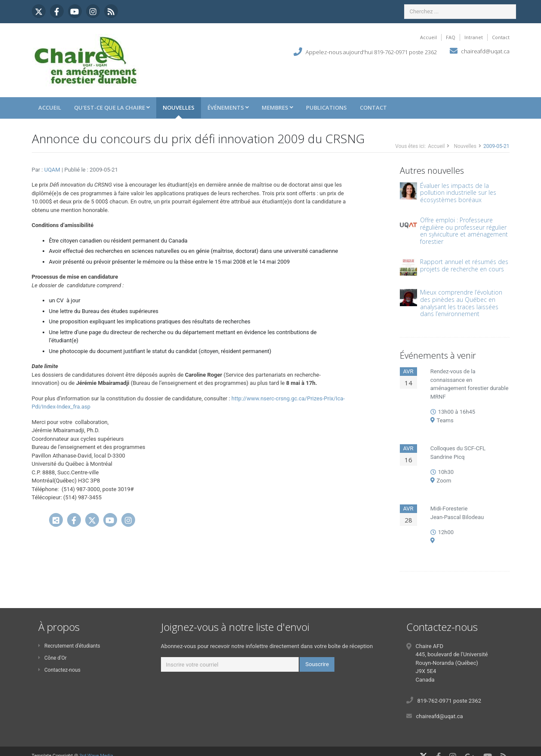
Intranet (474, 37)
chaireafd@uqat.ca (485, 51)
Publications (326, 108)
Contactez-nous (59, 670)
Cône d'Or (53, 658)
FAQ (451, 37)
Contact (501, 37)
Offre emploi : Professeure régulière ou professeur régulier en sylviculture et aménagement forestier (464, 231)
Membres (277, 108)
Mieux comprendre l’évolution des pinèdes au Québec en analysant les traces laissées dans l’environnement (461, 303)
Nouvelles (179, 108)
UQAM (53, 170)
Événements (228, 108)
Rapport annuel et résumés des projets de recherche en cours (464, 265)
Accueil (428, 37)
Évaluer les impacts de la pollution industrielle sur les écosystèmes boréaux (458, 193)
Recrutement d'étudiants (69, 646)
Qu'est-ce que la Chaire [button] (112, 108)
